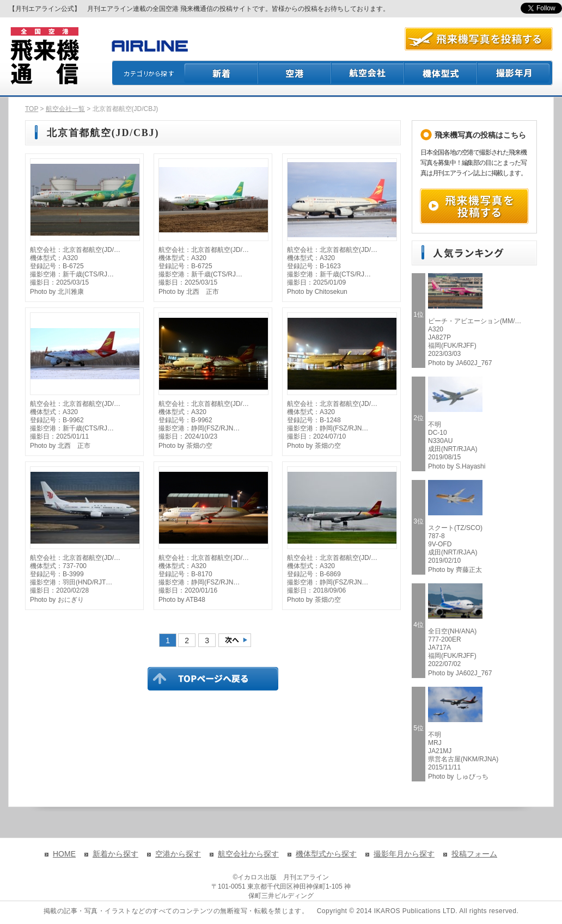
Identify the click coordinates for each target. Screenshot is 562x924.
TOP (32, 109)
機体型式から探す (326, 854)
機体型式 (441, 73)
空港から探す (178, 854)
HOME (64, 854)
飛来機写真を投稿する (474, 206)
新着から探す (115, 854)
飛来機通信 (44, 56)
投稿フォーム (474, 854)
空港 (295, 73)
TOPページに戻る (213, 679)
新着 (221, 73)
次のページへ (235, 640)
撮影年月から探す (404, 854)
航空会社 (368, 73)
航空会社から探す (248, 854)
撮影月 (515, 73)
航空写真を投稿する (479, 39)
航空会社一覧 (65, 109)
